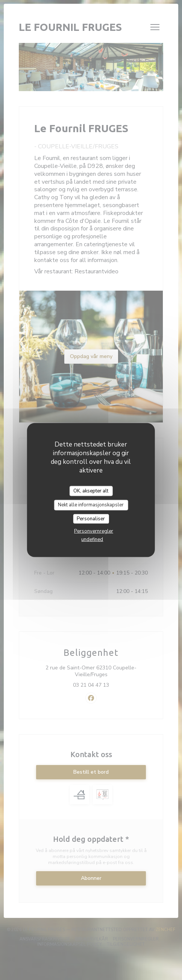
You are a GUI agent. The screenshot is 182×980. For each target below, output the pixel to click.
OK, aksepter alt (91, 491)
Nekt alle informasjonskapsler (91, 505)
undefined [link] (92, 540)
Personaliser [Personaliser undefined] (91, 518)
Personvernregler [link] (94, 531)
